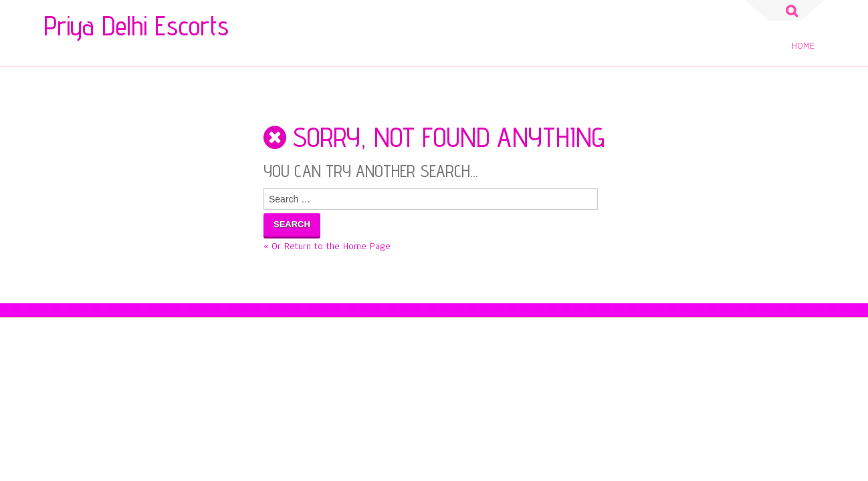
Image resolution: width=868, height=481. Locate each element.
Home (803, 46)
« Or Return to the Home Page (327, 246)
